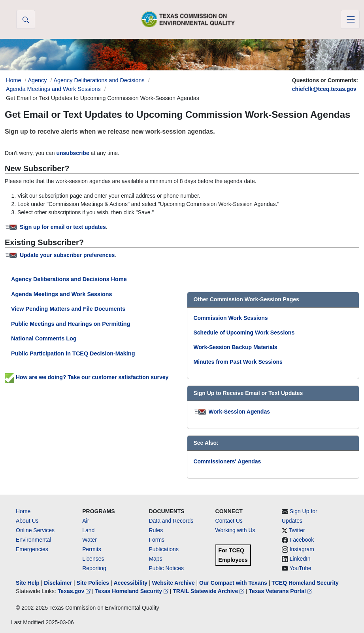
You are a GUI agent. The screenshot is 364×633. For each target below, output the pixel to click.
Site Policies (93, 583)
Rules (156, 530)
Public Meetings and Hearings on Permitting (71, 324)
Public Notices (166, 568)
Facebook (302, 540)
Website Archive (174, 583)
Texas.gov (75, 591)
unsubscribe (73, 153)
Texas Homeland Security (133, 591)
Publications (164, 549)
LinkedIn (300, 559)
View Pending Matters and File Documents (68, 309)
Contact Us (229, 521)
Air (86, 521)
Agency (37, 80)
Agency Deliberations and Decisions (99, 80)
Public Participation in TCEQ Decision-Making (73, 353)
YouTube (300, 568)
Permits (91, 549)
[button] (26, 19)
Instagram (302, 549)
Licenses (93, 559)
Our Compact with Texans (233, 583)
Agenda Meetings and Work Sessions (53, 89)
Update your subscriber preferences (67, 255)
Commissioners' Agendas (227, 461)
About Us (27, 521)
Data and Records (171, 521)
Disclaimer (58, 583)
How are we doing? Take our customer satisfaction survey (87, 377)
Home (23, 511)
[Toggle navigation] (350, 19)
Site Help (28, 583)
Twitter (297, 530)
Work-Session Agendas (239, 412)
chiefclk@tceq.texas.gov (324, 89)
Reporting (94, 568)
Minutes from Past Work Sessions (238, 362)
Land (88, 530)
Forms (157, 540)
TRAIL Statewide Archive (209, 591)
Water (90, 540)
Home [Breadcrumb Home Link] (13, 80)
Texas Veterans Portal (281, 591)
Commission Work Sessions (231, 318)
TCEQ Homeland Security (305, 583)
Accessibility (131, 583)
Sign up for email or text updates (63, 227)
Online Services (35, 530)
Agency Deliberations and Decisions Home (69, 279)
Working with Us (235, 530)
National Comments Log (44, 338)
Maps (155, 559)
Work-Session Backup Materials (236, 347)
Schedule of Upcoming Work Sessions (244, 333)
